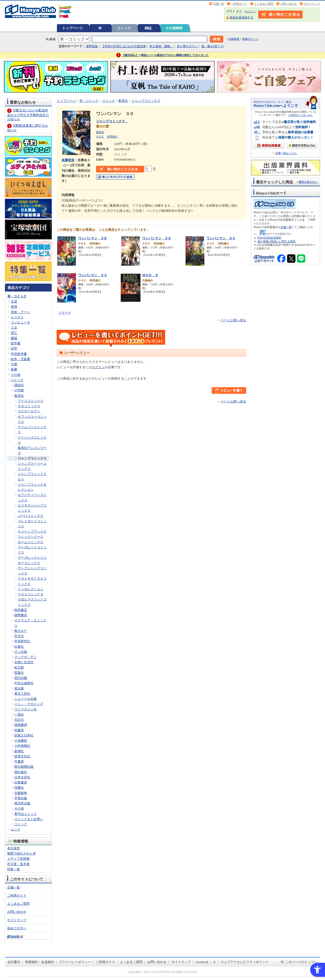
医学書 (16, 343)
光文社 (19, 720)
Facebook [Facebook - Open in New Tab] (202, 962)
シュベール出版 (26, 699)
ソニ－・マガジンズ (29, 704)
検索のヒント (250, 39)
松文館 (19, 667)
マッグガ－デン (26, 657)
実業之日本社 (24, 735)
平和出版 (21, 798)
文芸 (14, 301)
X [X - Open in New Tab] (215, 962)
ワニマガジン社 (26, 709)
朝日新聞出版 (24, 767)
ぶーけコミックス (31, 516)
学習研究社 (22, 641)
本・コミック (17, 296)
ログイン (250, 11)
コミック (124, 28)
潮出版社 (21, 772)
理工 (14, 333)
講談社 (19, 385)
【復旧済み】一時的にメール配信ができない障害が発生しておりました (165, 55)
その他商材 (174, 28)
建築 (14, 338)
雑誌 (148, 28)
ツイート (65, 313)
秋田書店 (21, 610)
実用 (14, 307)
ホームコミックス (31, 542)
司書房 (19, 730)
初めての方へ (17, 928)
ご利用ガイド (239, 4)
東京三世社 (22, 694)
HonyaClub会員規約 (269, 238)
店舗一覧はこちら (286, 153)
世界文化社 (22, 756)
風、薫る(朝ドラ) (213, 46)
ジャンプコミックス (32, 458)
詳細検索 (234, 39)
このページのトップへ (301, 962)
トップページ (72, 28)
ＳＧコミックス (29, 406)
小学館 (19, 390)
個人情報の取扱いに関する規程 (276, 241)
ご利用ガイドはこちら (300, 115)
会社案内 (14, 962)
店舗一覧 (219, 4)
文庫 (14, 364)
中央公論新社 (24, 683)
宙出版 (19, 688)
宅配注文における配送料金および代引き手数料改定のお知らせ (28, 115)
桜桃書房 (21, 725)
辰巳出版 (21, 678)
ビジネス (17, 317)
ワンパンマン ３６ (93, 238)
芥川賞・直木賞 (18, 864)
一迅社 (19, 714)
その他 (16, 375)
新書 (14, 369)
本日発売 (14, 848)
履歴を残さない (308, 182)
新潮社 (19, 751)
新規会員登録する (241, 17)
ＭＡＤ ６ (150, 275)
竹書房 (19, 761)
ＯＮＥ (100, 137)
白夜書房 (21, 782)
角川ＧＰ (21, 631)
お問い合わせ (289, 4)
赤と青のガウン (187, 46)
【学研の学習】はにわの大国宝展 (124, 46)
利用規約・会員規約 (40, 962)
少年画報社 (22, 746)
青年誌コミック (26, 814)
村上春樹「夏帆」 (161, 46)
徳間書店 (21, 615)
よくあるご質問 (264, 4)
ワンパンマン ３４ (221, 238)
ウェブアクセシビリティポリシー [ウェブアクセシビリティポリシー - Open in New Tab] (245, 962)
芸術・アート (20, 312)
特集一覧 (14, 869)
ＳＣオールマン (29, 411)
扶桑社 (19, 788)
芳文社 (19, 636)
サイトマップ (312, 4)
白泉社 (19, 647)
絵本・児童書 (20, 359)
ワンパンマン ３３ (93, 275)
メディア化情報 (18, 859)
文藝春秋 (21, 793)
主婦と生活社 (24, 662)
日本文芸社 (22, 777)
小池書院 (21, 741)
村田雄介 (112, 137)
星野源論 (92, 46)
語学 (14, 348)
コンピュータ (20, 322)
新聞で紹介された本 (22, 853)
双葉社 (19, 673)
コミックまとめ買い (29, 819)
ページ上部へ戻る (233, 320)
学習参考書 (19, 354)
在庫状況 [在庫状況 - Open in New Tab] (68, 160)
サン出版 (21, 652)
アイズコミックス (31, 401)
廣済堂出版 (22, 803)
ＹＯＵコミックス (31, 594)
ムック (16, 829)
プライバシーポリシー (75, 962)
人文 (14, 328)
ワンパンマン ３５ (157, 238)
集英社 (19, 396)
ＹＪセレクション (31, 589)
